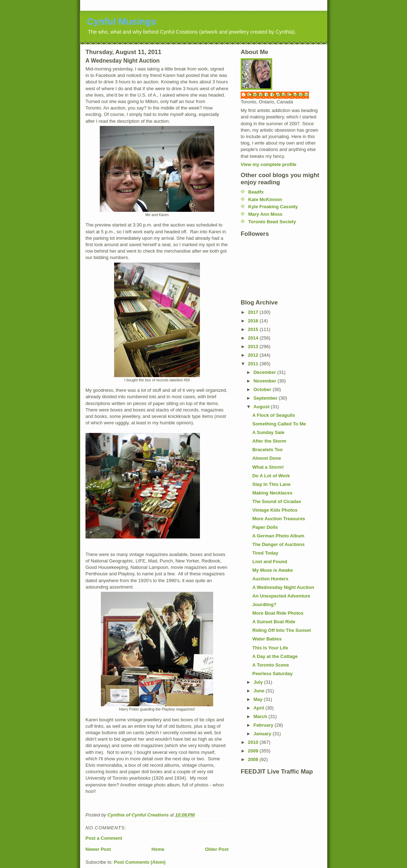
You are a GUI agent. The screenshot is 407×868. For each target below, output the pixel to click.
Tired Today (265, 553)
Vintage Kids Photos (275, 510)
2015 (254, 329)
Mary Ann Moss (265, 214)
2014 (254, 338)
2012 (254, 355)
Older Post (217, 849)
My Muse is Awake (272, 570)
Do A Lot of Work (271, 476)
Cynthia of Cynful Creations (278, 95)
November (266, 381)
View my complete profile (269, 164)
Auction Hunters (270, 579)
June (260, 691)
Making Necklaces (272, 493)
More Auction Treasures (279, 519)
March (261, 716)
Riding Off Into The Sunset (281, 630)
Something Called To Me (279, 424)
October (263, 389)
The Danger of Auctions (278, 544)
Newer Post (98, 849)
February (264, 725)
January (263, 734)
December (265, 372)
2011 (254, 364)
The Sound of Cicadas (277, 501)
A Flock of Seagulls (273, 415)
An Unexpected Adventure (281, 596)
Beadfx (256, 192)
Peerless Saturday (272, 674)
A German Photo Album (278, 536)
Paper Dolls (265, 527)
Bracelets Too (267, 450)
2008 (254, 759)
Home (158, 849)
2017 (254, 312)
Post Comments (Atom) (140, 862)
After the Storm (269, 441)
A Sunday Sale (268, 432)
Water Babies (267, 639)
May (259, 699)
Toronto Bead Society (272, 222)
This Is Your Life (270, 648)
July (259, 682)
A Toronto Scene (271, 665)
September (266, 398)
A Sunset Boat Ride (274, 622)
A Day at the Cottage (275, 656)
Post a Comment (104, 838)
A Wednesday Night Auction (283, 587)
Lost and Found (269, 562)
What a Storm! (268, 467)
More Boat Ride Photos (278, 613)
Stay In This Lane (271, 484)
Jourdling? (264, 604)
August (262, 407)
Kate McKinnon (265, 199)
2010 (254, 742)
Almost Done (266, 458)
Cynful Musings (122, 21)
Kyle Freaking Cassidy (273, 207)
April (259, 708)
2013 (254, 347)
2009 (254, 751)
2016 (254, 321)
